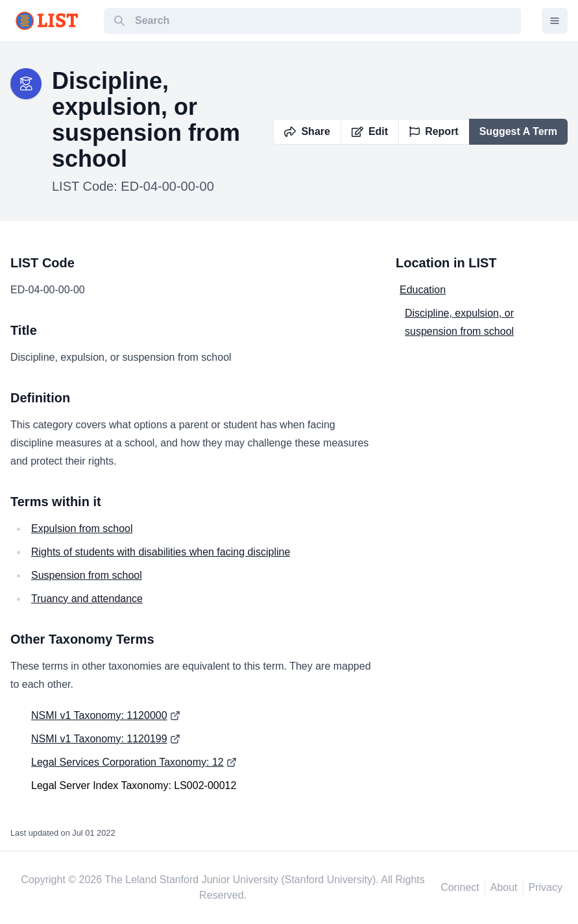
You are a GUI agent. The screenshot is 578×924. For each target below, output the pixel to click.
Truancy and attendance (87, 599)
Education (423, 290)
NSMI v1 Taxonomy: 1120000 (99, 715)
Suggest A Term (518, 131)
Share (307, 131)
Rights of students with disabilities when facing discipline (161, 552)
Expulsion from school (82, 529)
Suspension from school (87, 575)
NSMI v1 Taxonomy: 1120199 (99, 739)
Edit (370, 131)
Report (434, 131)
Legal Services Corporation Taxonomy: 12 (127, 762)
